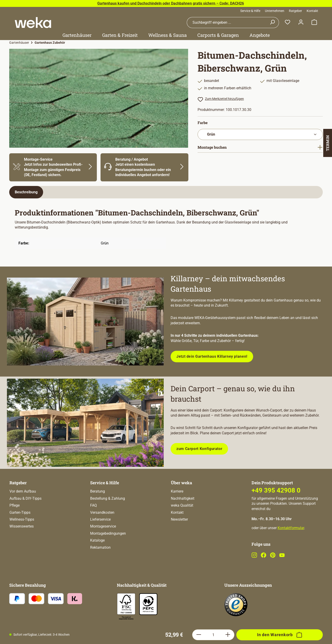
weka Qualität (182, 524)
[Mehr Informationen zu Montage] (53, 167)
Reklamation (100, 566)
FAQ (93, 524)
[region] (99, 98)
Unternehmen (275, 11)
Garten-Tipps (20, 531)
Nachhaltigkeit (183, 517)
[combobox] (226, 23)
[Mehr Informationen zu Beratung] (144, 167)
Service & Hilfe (250, 11)
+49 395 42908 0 (276, 509)
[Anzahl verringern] (199, 478)
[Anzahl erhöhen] (228, 478)
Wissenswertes (22, 545)
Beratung (98, 510)
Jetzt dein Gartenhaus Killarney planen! (212, 356)
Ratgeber (295, 11)
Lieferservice (100, 538)
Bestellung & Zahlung (108, 517)
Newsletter (179, 538)
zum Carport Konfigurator (199, 449)
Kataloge (97, 559)
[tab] (26, 192)
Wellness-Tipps (22, 538)
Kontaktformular (291, 546)
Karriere (177, 510)
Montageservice (103, 545)
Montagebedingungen (108, 552)
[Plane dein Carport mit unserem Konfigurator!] (85, 423)
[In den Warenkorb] (280, 478)
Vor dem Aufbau (23, 510)
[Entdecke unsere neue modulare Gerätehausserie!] (85, 322)
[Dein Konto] (301, 22)
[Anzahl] (213, 478)
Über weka (181, 501)
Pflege (15, 524)
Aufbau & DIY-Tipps (25, 517)
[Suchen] (272, 23)
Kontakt (312, 11)
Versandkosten (102, 531)
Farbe (203, 123)
